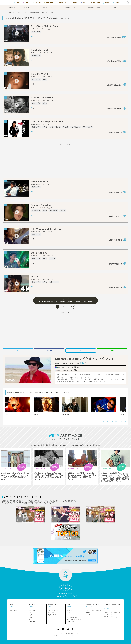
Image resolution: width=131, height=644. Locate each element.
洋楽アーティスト (53, 615)
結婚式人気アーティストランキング (18, 12)
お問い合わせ (74, 633)
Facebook (49, 350)
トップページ (14, 610)
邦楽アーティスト (53, 613)
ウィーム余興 (70, 622)
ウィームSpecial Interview (74, 619)
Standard (88, 615)
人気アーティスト (53, 610)
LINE (112, 350)
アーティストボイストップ (93, 610)
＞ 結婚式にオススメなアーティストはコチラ (113, 422)
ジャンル (31, 615)
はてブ (81, 350)
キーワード (32, 622)
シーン (31, 613)
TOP (4, 12)
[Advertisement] (66, 161)
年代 (30, 619)
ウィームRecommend (72, 615)
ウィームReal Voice (72, 617)
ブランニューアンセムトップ (113, 613)
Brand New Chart (109, 615)
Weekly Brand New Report (111, 617)
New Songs (88, 613)
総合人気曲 (32, 610)
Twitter (18, 350)
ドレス (31, 617)
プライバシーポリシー (59, 633)
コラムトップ (70, 610)
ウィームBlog (70, 613)
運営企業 (68, 633)
